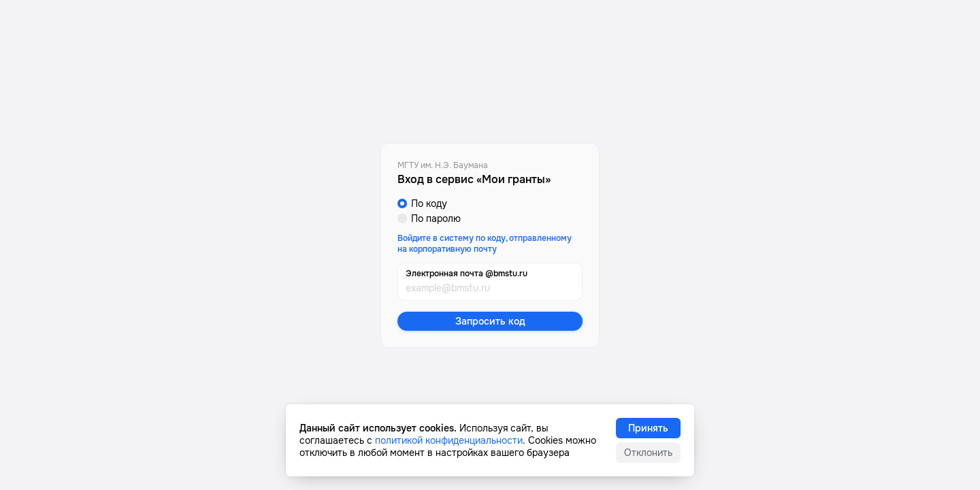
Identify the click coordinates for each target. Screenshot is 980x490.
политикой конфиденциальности (449, 440)
